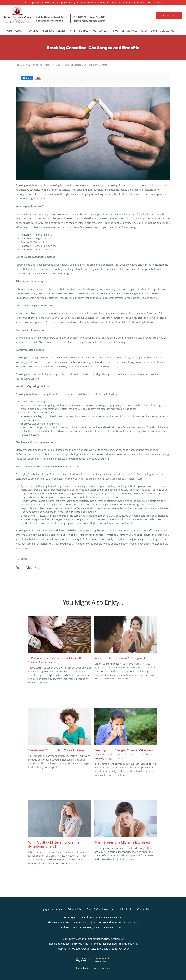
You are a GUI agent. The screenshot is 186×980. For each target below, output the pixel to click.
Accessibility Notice (123, 909)
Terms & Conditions (97, 909)
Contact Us (143, 909)
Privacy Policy (75, 909)
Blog (58, 65)
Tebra (107, 968)
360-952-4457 (155, 3)
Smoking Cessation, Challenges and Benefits (86, 65)
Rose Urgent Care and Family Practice (33, 65)
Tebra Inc (59, 909)
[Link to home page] (50, 15)
